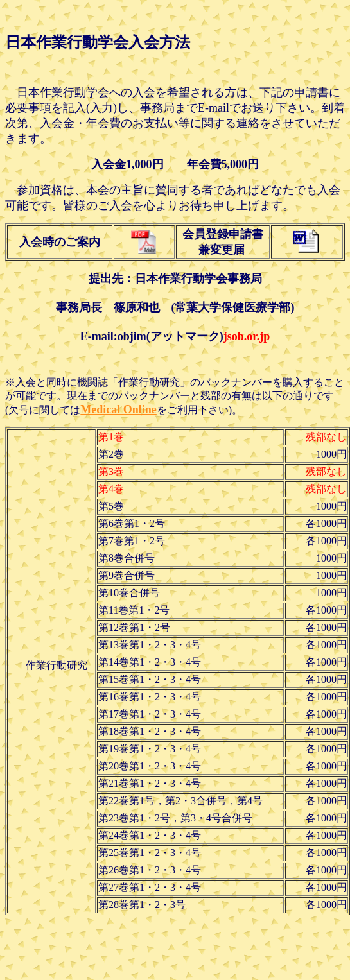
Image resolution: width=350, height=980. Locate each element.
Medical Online (118, 409)
